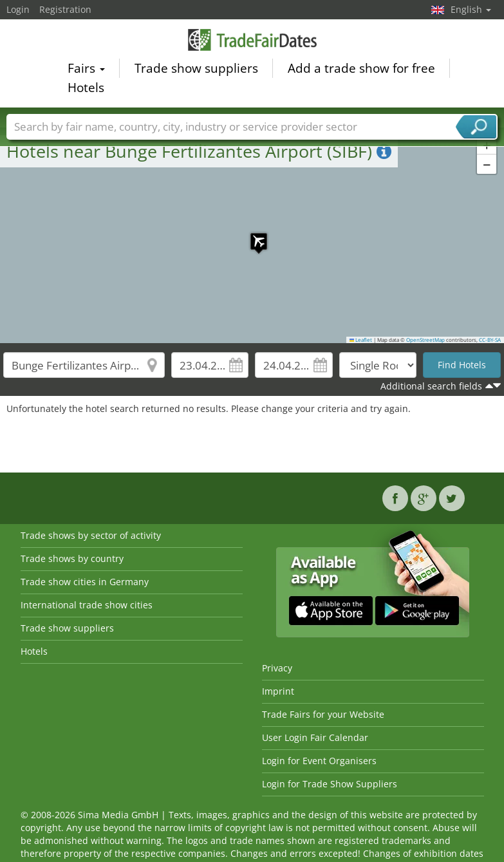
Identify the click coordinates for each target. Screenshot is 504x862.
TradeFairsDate (252, 42)
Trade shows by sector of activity (91, 535)
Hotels (86, 89)
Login (18, 9)
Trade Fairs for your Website (323, 714)
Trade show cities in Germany (85, 582)
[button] (252, 235)
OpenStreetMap (425, 340)
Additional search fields (431, 386)
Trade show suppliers (196, 70)
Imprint (278, 691)
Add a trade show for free (361, 70)
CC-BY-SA (490, 340)
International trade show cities (87, 605)
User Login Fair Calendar (315, 737)
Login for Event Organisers (319, 761)
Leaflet (361, 340)
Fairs (86, 70)
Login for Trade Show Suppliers (330, 784)
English (471, 9)
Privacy (277, 668)
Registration (65, 9)
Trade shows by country (72, 558)
